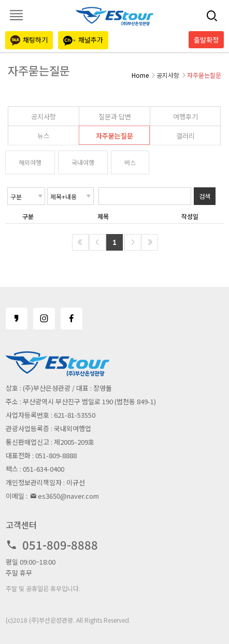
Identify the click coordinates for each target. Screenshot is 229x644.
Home (140, 75)
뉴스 (44, 136)
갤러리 (185, 136)
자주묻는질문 (115, 136)
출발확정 (206, 40)
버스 (130, 162)
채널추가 (83, 40)
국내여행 (83, 162)
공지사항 (44, 117)
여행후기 (185, 117)
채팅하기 (29, 40)
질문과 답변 (115, 117)
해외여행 (30, 162)
